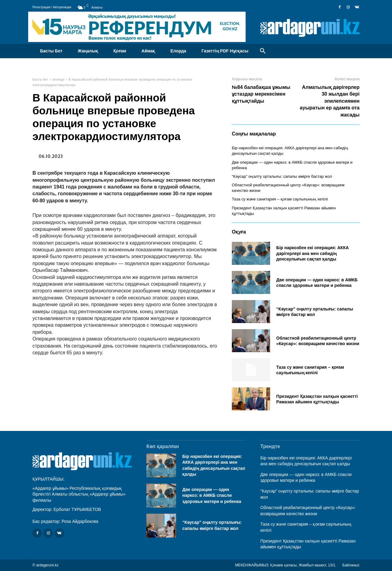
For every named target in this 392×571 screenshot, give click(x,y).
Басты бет (40, 80)
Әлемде (58, 80)
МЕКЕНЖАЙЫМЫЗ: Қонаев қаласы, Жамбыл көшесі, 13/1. (286, 565)
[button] (263, 51)
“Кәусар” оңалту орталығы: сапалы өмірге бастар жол (282, 176)
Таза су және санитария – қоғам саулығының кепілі (280, 199)
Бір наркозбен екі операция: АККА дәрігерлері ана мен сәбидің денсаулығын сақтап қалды (313, 253)
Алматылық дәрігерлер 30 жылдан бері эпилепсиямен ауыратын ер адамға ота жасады (330, 101)
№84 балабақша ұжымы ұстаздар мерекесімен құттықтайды (261, 94)
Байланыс (351, 565)
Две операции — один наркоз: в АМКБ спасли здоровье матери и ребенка (212, 495)
